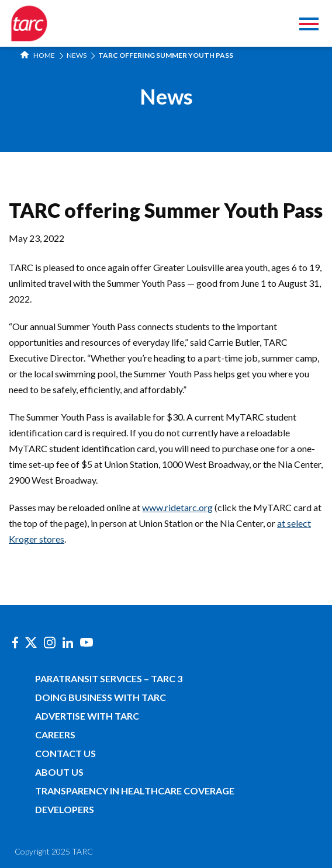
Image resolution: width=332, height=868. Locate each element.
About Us (59, 772)
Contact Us (65, 753)
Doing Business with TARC (101, 697)
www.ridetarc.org (177, 507)
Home (38, 55)
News (77, 55)
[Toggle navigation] (309, 25)
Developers (65, 809)
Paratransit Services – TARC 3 (109, 678)
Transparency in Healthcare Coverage (135, 791)
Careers (55, 735)
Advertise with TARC (87, 716)
